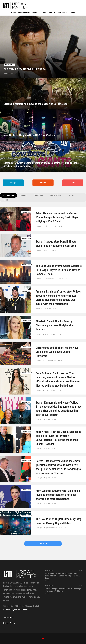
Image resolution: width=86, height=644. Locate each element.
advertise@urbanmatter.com (17, 610)
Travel (71, 195)
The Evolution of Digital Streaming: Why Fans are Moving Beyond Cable (59, 521)
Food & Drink (39, 195)
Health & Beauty (56, 195)
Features (24, 195)
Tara (48, 581)
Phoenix (43, 183)
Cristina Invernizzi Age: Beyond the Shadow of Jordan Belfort (37, 104)
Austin (73, 183)
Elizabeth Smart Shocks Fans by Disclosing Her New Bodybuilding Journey (55, 325)
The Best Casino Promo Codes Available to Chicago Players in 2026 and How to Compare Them (59, 270)
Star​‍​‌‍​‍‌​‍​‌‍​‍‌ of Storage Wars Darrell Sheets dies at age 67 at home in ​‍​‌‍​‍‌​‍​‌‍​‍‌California (56, 244)
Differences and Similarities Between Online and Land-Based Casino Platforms (57, 352)
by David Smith (9, 73)
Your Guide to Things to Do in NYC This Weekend (30, 135)
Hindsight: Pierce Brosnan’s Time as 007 (25, 69)
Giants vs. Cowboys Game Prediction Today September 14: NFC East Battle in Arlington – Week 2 (40, 165)
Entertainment (9, 65)
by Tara (48, 226)
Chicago (13, 183)
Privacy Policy (9, 623)
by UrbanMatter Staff (52, 279)
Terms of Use (9, 618)
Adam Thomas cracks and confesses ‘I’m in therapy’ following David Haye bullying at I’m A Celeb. (57, 217)
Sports (6, 200)
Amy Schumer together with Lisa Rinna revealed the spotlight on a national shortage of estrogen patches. (58, 495)
